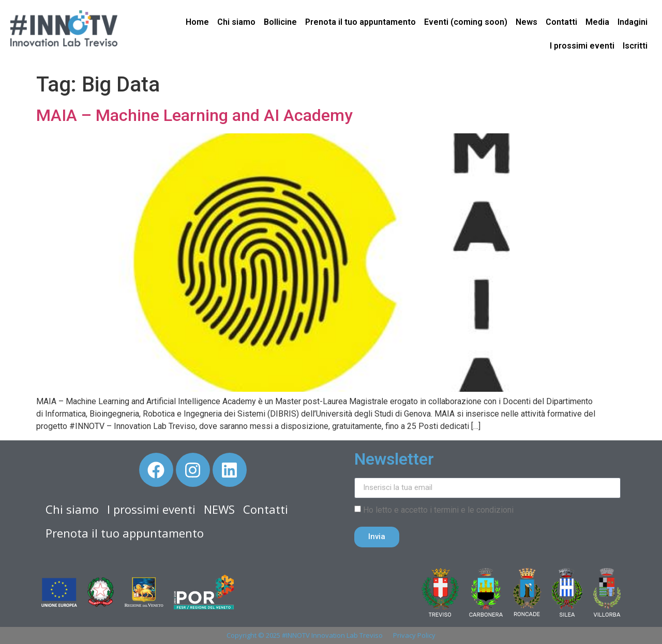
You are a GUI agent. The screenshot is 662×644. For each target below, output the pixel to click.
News (526, 22)
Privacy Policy (414, 635)
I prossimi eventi (582, 46)
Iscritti (635, 46)
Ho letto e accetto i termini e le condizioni (438, 510)
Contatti (561, 22)
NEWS (219, 509)
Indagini (633, 22)
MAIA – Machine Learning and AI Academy (197, 115)
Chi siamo (236, 22)
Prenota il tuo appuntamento (360, 22)
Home (197, 22)
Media (597, 22)
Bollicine (280, 22)
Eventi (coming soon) (466, 22)
